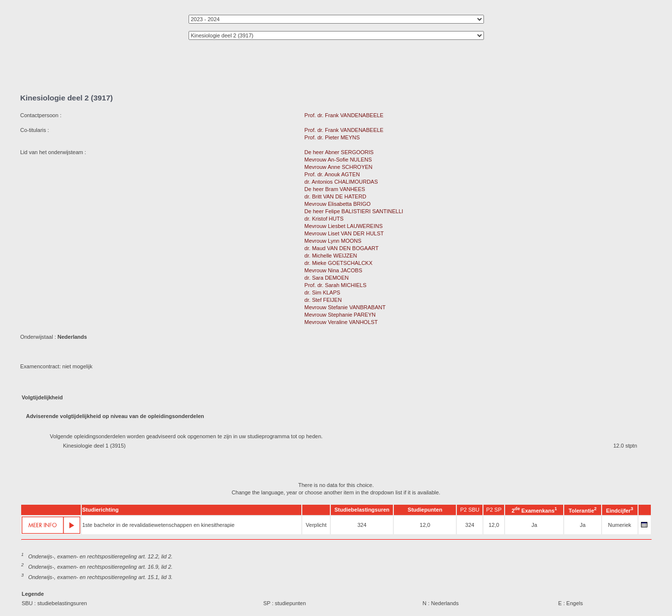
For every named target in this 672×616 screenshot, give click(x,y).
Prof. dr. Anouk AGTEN (332, 174)
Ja (534, 525)
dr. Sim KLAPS (322, 292)
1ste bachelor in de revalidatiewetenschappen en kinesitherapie (158, 525)
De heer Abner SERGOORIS (339, 152)
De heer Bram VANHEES (335, 189)
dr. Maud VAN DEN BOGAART (341, 248)
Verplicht (316, 525)
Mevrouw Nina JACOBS (333, 270)
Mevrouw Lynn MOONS (333, 241)
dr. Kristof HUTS (324, 219)
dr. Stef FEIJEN (323, 300)
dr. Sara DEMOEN (326, 278)
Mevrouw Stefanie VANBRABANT (345, 307)
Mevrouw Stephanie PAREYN (340, 315)
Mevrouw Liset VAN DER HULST (344, 233)
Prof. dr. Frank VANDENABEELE (344, 115)
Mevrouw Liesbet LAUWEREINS (343, 226)
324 (362, 525)
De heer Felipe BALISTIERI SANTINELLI (354, 211)
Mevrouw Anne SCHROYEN (338, 167)
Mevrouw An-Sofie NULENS (338, 160)
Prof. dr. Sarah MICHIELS (335, 285)
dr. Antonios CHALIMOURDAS (341, 182)
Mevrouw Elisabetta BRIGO (337, 204)
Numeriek (620, 525)
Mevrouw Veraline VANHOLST (341, 322)
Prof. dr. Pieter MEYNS (332, 137)
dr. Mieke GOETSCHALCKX (338, 263)
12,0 (425, 525)
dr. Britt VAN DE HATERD (335, 196)
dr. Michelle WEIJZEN (331, 256)
